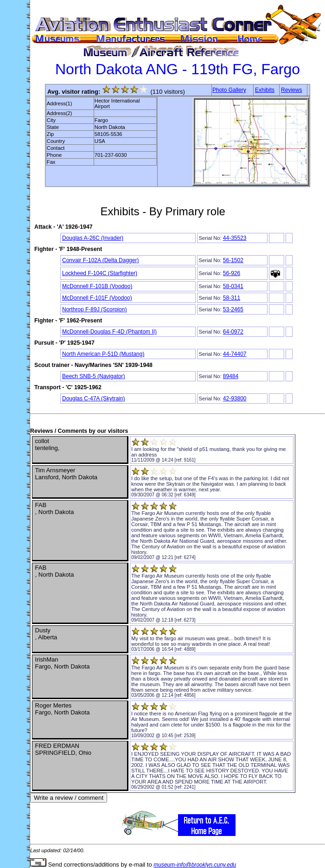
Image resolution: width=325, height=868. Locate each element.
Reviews (291, 90)
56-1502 (233, 260)
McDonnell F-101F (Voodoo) (97, 298)
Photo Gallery (229, 90)
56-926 (232, 273)
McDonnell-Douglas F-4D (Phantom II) (109, 332)
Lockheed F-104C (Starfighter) (100, 273)
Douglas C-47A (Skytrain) (93, 399)
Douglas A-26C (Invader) (93, 238)
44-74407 (235, 354)
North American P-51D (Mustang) (103, 354)
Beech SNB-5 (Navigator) (93, 376)
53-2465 (233, 309)
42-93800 (235, 399)
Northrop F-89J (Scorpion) (94, 309)
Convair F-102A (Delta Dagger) (100, 260)
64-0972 (233, 332)
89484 (231, 376)
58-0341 (233, 286)
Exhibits (265, 90)
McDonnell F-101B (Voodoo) (97, 286)
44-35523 (235, 238)
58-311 (232, 298)
